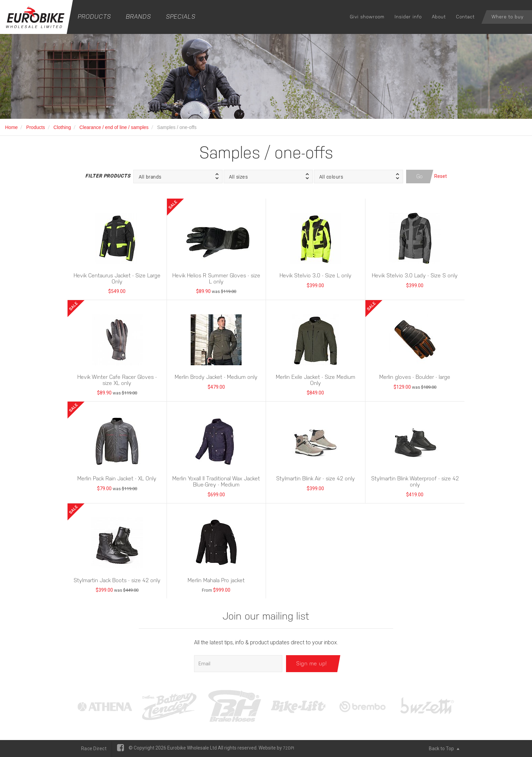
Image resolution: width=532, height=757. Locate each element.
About (439, 17)
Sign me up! (312, 663)
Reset (441, 176)
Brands (138, 16)
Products (94, 16)
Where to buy (508, 17)
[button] (178, 177)
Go (420, 176)
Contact (465, 17)
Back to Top (444, 749)
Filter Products (108, 176)
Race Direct (94, 749)
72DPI (289, 748)
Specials (181, 16)
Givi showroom (367, 17)
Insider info (408, 17)
